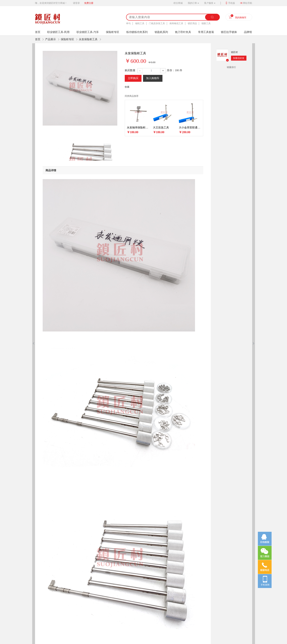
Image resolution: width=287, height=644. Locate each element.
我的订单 (192, 3)
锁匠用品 (192, 23)
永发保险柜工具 (88, 39)
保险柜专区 (113, 32)
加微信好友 (239, 58)
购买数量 (130, 70)
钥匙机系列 (161, 32)
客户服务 (209, 3)
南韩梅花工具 (176, 23)
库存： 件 (175, 70)
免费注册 (89, 3)
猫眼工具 (206, 23)
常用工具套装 (206, 32)
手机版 (232, 3)
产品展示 (50, 39)
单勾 (128, 23)
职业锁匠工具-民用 (58, 32)
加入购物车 (153, 78)
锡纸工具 (140, 23)
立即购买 (133, 78)
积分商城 (178, 3)
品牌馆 (248, 32)
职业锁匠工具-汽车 (88, 32)
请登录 (76, 3)
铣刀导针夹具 (183, 32)
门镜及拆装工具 (157, 23)
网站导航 (248, 3)
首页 (38, 39)
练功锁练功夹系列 (137, 32)
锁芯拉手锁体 (229, 32)
